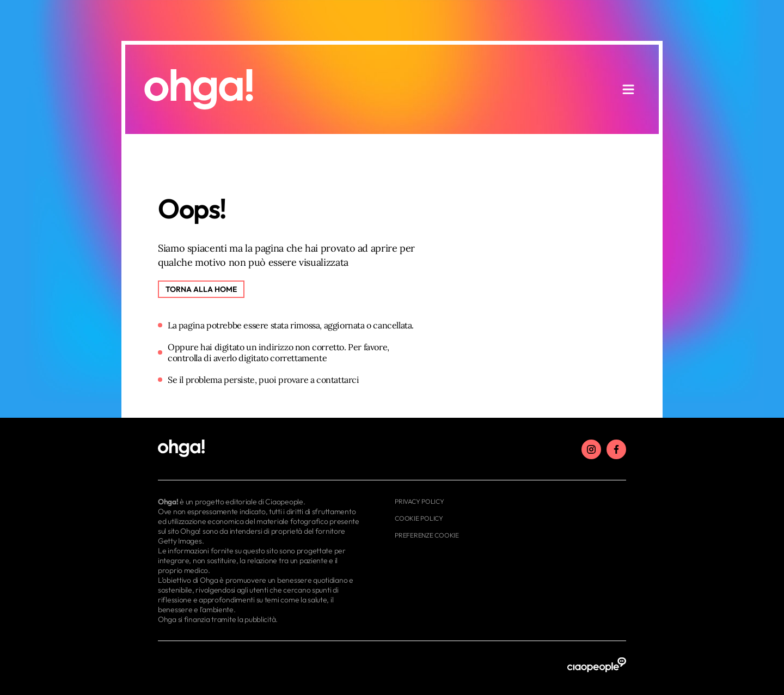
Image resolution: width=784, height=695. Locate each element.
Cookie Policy (419, 518)
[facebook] (616, 449)
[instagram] (591, 449)
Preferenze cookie (427, 535)
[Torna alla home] (201, 289)
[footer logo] (260, 449)
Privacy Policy (419, 501)
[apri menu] (628, 89)
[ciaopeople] (597, 665)
